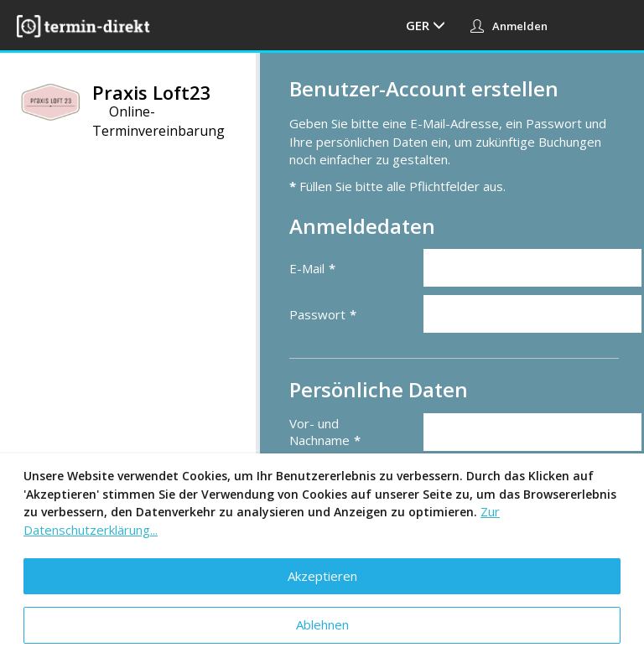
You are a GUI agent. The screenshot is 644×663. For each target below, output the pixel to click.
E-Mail (307, 268)
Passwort (317, 314)
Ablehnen (322, 624)
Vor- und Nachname (319, 432)
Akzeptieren (322, 576)
